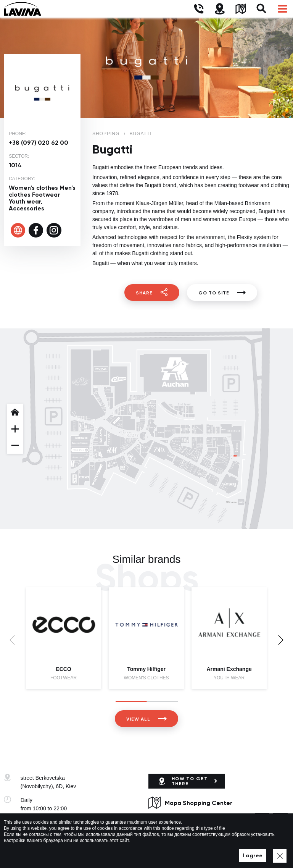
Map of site (204, 851)
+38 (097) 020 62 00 (39, 143)
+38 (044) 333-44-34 (45, 822)
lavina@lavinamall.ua (46, 831)
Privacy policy (171, 851)
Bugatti (140, 134)
